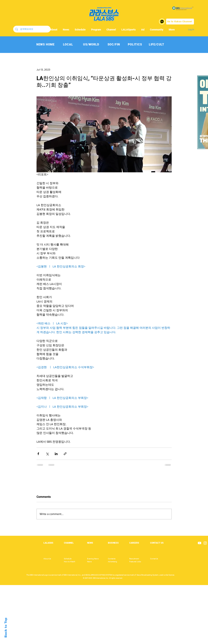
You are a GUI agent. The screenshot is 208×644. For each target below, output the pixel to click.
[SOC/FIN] (114, 44)
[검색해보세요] (32, 29)
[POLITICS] (135, 44)
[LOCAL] (68, 44)
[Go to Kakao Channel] (180, 22)
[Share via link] (65, 454)
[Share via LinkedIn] (56, 454)
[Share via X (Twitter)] (47, 454)
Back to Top (6, 628)
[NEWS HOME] (46, 44)
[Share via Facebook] (38, 454)
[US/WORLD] (91, 44)
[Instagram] (205, 543)
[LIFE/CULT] (157, 44)
